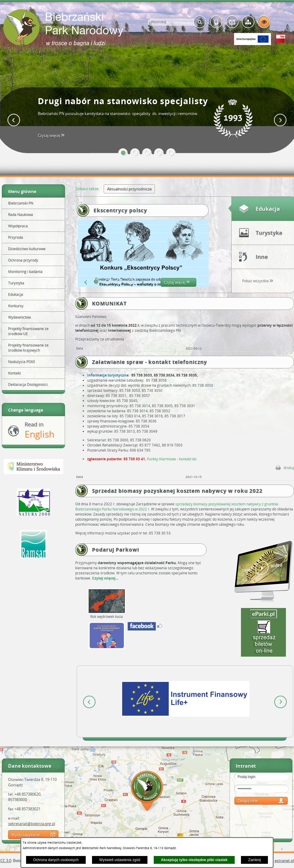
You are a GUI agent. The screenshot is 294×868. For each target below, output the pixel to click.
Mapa (147, 792)
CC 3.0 (6, 860)
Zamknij (254, 860)
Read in (39, 430)
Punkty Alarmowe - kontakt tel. (172, 459)
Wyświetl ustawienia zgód (120, 860)
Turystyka (269, 233)
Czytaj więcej (53, 135)
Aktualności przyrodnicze (129, 189)
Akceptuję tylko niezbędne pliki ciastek (194, 860)
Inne (262, 257)
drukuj (289, 468)
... (117, 578)
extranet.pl (284, 860)
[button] (123, 153)
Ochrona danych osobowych (56, 860)
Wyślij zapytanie (26, 835)
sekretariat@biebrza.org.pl (32, 824)
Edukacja (268, 209)
